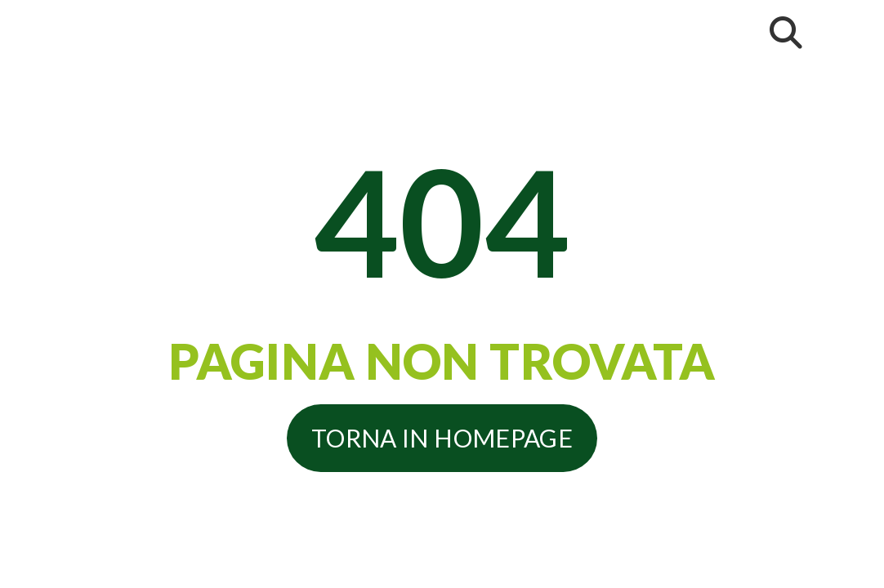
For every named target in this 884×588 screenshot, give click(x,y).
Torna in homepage (442, 438)
